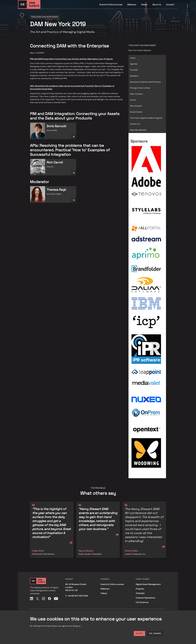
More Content (136, 94)
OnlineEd (140, 593)
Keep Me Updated (138, 130)
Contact (170, 5)
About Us (157, 5)
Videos (144, 5)
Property (140, 589)
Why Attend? (136, 106)
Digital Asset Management (148, 584)
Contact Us (135, 124)
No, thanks (155, 633)
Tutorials (134, 70)
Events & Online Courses (111, 5)
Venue (133, 100)
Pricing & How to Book (140, 88)
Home (133, 58)
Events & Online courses (112, 584)
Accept (139, 633)
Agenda (134, 64)
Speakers (134, 76)
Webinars (132, 5)
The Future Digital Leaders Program (146, 118)
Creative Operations (145, 598)
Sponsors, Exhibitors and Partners (145, 82)
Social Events (136, 112)
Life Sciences (142, 602)
